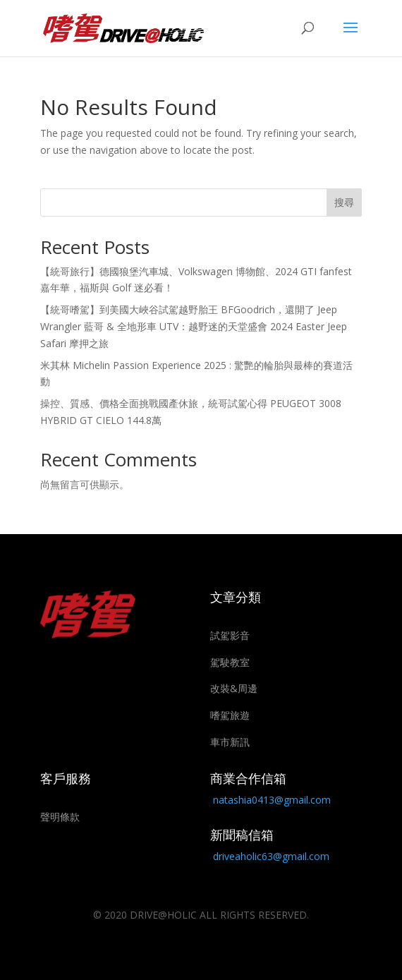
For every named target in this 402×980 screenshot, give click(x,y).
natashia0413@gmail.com (272, 800)
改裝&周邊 (234, 688)
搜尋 (344, 202)
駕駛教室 (230, 662)
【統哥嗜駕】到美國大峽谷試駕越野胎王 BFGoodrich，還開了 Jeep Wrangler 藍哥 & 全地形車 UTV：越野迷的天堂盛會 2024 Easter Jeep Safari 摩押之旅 (194, 326)
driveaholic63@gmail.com (271, 856)
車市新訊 (230, 742)
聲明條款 (60, 817)
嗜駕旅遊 (230, 715)
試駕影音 (230, 635)
